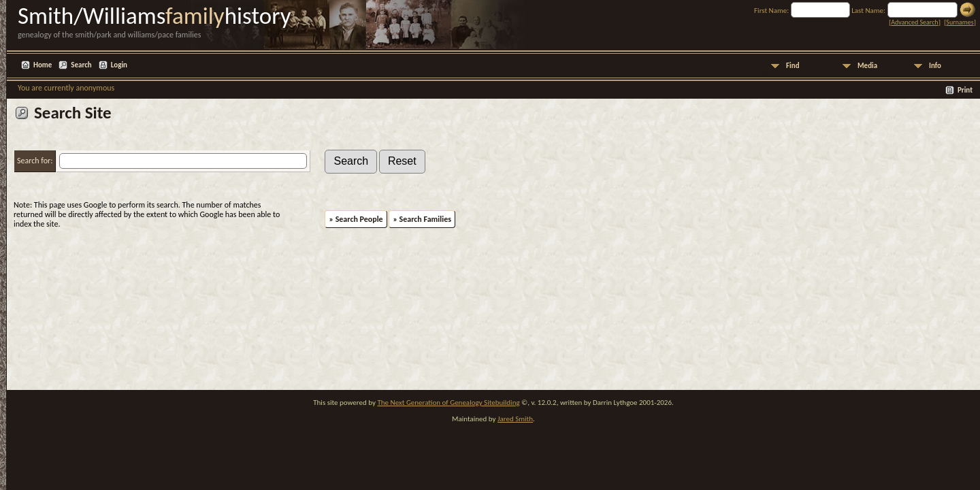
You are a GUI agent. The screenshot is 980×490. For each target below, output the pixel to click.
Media (867, 66)
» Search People (356, 219)
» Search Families (422, 219)
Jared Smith (515, 419)
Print (965, 90)
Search (81, 65)
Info (935, 66)
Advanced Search (914, 22)
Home (43, 65)
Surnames (960, 22)
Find (793, 66)
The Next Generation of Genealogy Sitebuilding (448, 403)
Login (119, 65)
